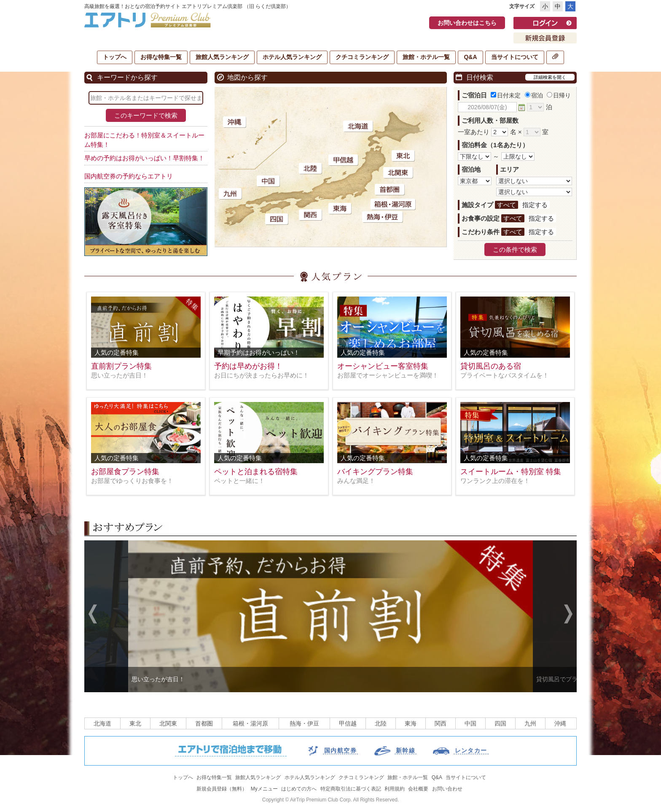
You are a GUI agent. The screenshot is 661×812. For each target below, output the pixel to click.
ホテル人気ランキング (292, 57)
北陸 (381, 723)
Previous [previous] (93, 615)
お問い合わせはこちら (467, 23)
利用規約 (395, 789)
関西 (441, 723)
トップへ (115, 57)
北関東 (168, 723)
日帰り (559, 95)
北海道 (102, 723)
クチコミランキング (362, 57)
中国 (470, 723)
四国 (500, 723)
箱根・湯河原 (250, 723)
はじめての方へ (299, 789)
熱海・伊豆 (304, 723)
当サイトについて (515, 57)
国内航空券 (340, 750)
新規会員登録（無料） (222, 789)
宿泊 (534, 95)
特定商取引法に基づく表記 (351, 789)
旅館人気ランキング (222, 57)
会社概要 (418, 789)
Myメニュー (264, 789)
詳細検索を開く (550, 77)
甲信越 (348, 723)
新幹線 (406, 750)
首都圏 (204, 723)
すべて (506, 205)
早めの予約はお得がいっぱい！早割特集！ (144, 158)
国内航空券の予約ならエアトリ (129, 176)
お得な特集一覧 (161, 57)
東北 (135, 723)
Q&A (470, 57)
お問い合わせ (447, 789)
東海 (411, 723)
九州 (530, 723)
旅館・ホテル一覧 (426, 57)
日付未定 (506, 95)
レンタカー (471, 750)
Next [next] (568, 615)
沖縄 (560, 723)
